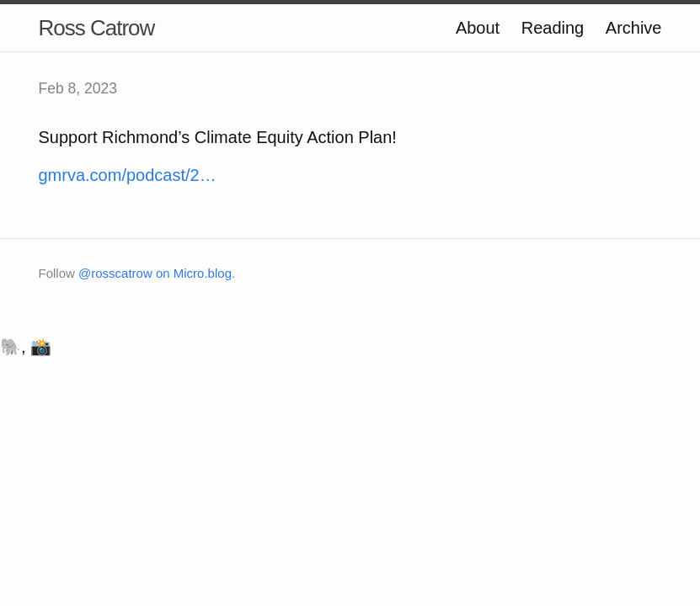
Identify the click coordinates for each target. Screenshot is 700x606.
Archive (634, 28)
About (478, 28)
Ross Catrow (97, 28)
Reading (553, 28)
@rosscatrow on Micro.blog (155, 273)
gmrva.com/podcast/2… (128, 175)
